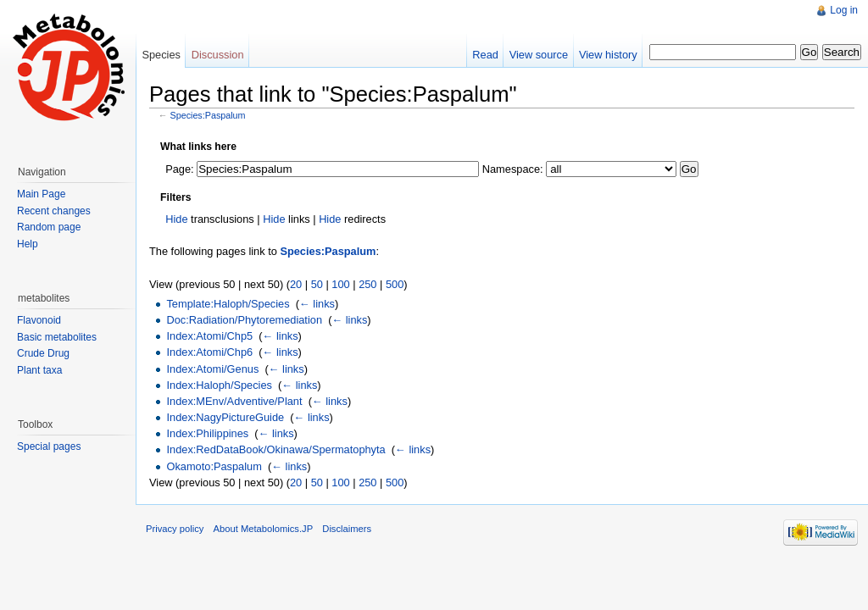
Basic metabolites (57, 337)
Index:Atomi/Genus (212, 369)
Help (28, 244)
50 (317, 284)
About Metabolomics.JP (264, 529)
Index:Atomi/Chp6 (209, 352)
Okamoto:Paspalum (214, 466)
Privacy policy (175, 529)
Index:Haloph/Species (219, 385)
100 (340, 284)
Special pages (49, 446)
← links (317, 304)
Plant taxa (39, 370)
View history (608, 55)
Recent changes (54, 211)
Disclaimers (347, 529)
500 (395, 284)
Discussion (218, 55)
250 (367, 284)
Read (485, 55)
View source (539, 55)
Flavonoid (39, 320)
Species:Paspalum (208, 115)
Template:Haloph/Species (228, 304)
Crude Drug (43, 353)
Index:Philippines (207, 433)
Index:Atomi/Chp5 (209, 336)
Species (161, 55)
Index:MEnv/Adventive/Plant (234, 401)
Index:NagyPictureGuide (225, 417)
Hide (176, 219)
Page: (179, 169)
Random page (49, 227)
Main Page (41, 194)
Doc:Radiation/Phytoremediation (244, 320)
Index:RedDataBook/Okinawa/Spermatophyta (275, 449)
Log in (844, 10)
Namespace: (513, 169)
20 (296, 284)
